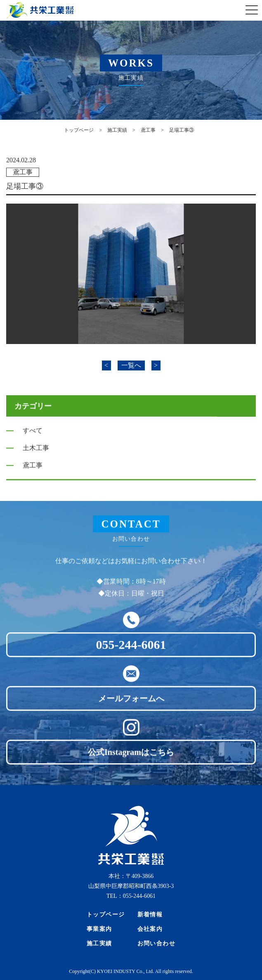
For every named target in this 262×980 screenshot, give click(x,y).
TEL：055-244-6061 (131, 896)
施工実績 (99, 943)
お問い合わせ (157, 943)
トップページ (106, 915)
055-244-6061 (131, 651)
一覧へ (131, 365)
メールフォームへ (131, 705)
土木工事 (36, 450)
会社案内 (150, 929)
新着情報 (150, 915)
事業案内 (99, 929)
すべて (33, 433)
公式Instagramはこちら (131, 758)
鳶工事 (23, 172)
